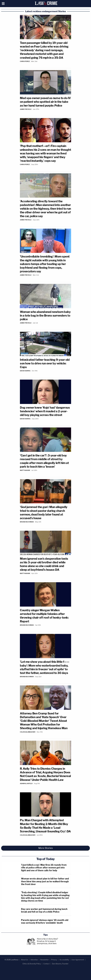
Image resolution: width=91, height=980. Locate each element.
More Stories (46, 848)
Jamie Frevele (26, 109)
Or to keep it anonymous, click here (47, 942)
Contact (46, 964)
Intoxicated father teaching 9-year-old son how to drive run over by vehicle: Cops (45, 363)
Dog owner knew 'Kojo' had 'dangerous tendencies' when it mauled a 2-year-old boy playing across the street (45, 411)
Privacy (54, 960)
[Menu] (3, 4)
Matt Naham (25, 470)
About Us (24, 960)
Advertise (34, 960)
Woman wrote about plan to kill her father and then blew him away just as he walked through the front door (45, 881)
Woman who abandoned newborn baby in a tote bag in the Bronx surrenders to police (45, 316)
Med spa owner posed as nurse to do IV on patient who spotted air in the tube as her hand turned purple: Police (45, 102)
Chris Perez (25, 61)
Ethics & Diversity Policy (32, 964)
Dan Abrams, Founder (60, 964)
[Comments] (45, 63)
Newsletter (44, 960)
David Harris (25, 371)
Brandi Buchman (27, 522)
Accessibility (64, 960)
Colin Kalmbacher (28, 732)
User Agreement (78, 960)
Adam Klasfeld (26, 783)
